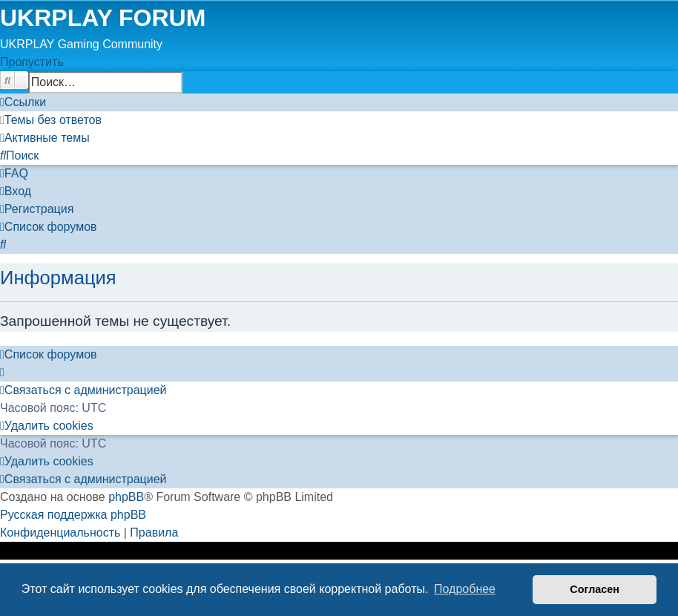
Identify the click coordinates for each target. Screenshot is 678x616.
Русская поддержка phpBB (73, 515)
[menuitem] (51, 120)
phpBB (126, 497)
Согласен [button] (595, 589)
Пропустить (32, 62)
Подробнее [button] (465, 589)
